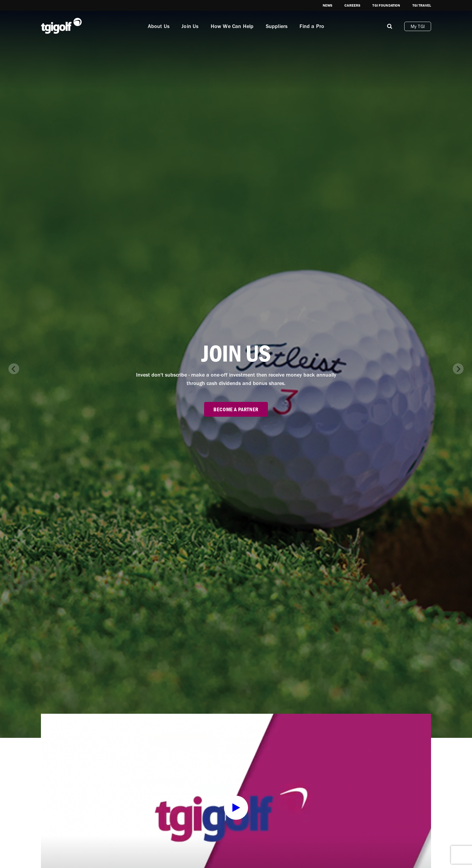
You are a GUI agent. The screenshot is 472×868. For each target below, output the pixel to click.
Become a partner (236, 409)
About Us (159, 26)
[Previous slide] (14, 369)
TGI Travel (422, 5)
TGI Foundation (386, 5)
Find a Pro (312, 26)
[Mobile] (390, 26)
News (328, 5)
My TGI (418, 26)
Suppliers (277, 26)
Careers (352, 5)
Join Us (190, 26)
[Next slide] (458, 369)
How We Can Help (232, 26)
